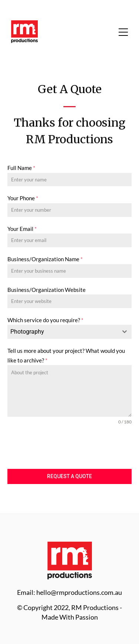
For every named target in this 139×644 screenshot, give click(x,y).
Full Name (21, 168)
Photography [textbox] (27, 332)
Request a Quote (69, 476)
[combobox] (69, 332)
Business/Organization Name (45, 259)
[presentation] (69, 447)
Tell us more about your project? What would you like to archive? (66, 355)
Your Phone (23, 198)
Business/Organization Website (47, 290)
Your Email (22, 229)
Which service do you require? (45, 320)
